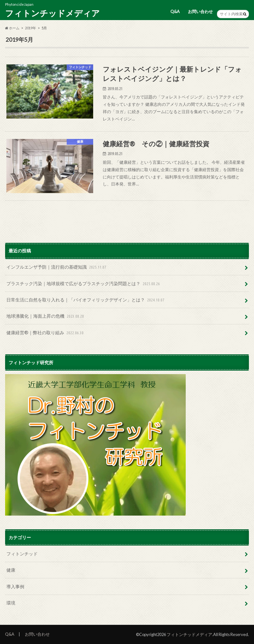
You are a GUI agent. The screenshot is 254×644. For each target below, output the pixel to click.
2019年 (30, 28)
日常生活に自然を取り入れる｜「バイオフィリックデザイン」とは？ (86, 300)
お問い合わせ (200, 11)
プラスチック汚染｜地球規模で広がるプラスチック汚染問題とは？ (84, 284)
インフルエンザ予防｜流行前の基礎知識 (57, 267)
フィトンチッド (22, 554)
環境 (11, 603)
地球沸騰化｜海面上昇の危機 (46, 316)
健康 (11, 570)
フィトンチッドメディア (52, 13)
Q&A (175, 11)
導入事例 (15, 586)
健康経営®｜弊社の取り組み (46, 333)
